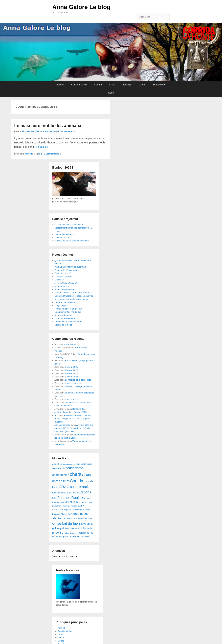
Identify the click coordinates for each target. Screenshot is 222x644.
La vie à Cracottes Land (66, 302)
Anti (56, 415)
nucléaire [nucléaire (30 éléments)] (82, 519)
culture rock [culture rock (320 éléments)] (79, 487)
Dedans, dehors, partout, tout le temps (73, 293)
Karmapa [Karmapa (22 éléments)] (67, 506)
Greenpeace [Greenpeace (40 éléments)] (82, 502)
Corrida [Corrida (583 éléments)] (76, 481)
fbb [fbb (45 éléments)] (68, 502)
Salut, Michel (70, 344)
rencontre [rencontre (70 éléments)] (58, 533)
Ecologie (127, 85)
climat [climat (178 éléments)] (65, 481)
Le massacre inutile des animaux (48, 126)
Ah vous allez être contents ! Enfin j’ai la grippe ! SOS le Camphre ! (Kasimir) (73, 419)
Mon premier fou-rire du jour (68, 312)
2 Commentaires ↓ (67, 131)
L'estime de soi (62, 238)
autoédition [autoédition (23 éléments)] (57, 468)
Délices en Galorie (63, 325)
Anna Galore (49, 131)
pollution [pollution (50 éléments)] (65, 528)
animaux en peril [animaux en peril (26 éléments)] (70, 464)
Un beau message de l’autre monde (71, 299)
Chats (112, 85)
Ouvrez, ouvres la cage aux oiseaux (72, 241)
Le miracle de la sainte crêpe (68, 322)
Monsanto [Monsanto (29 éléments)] (65, 514)
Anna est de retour (63, 315)
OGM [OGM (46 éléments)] (89, 519)
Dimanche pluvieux (64, 277)
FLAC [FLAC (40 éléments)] (73, 502)
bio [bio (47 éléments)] (63, 468)
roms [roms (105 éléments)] (90, 533)
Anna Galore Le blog (81, 7)
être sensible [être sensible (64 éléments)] (82, 537)
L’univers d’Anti (79, 85)
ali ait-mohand (61, 412)
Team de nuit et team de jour (68, 309)
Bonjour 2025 (71, 367)
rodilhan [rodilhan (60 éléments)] (82, 533)
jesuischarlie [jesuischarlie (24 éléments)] (57, 506)
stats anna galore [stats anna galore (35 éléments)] (60, 537)
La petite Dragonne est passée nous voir (74, 296)
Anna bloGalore (65, 631)
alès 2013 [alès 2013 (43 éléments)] (57, 464)
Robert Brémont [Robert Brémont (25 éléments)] (70, 533)
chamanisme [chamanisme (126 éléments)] (61, 475)
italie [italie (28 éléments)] (91, 502)
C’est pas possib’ (63, 273)
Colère (61, 641)
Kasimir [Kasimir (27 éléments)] (74, 506)
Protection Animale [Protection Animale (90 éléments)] (81, 528)
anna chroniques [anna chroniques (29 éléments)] (85, 464)
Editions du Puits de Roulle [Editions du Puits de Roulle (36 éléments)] (65, 493)
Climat (142, 85)
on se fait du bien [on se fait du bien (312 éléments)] (66, 523)
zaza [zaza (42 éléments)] (71, 537)
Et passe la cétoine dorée (67, 270)
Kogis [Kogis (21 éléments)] (66, 510)
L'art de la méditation (64, 234)
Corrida (98, 85)
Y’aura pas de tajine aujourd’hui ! (70, 267)
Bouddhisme (159, 85)
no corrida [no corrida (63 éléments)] (71, 518)
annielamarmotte (62, 425)
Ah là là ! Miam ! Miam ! (66, 283)
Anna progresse (62, 286)
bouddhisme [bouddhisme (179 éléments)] (74, 468)
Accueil (60, 85)
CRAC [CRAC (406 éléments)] (64, 487)
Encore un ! (60, 280)
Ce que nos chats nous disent (69, 225)
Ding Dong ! (60, 305)
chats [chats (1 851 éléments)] (76, 474)
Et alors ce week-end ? (65, 289)
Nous (111, 93)
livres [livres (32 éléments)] (82, 510)
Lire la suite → (43, 147)
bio (41, 154)
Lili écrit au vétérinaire (65, 318)
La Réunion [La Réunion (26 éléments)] (74, 510)
